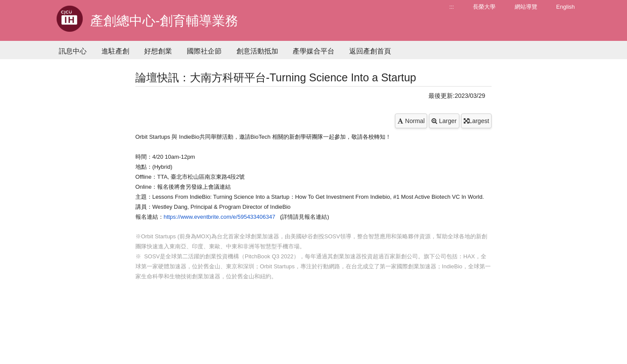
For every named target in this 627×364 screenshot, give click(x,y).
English (565, 7)
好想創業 (158, 51)
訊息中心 (73, 51)
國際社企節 (204, 51)
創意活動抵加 (257, 51)
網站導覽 (526, 7)
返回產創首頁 (370, 51)
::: (452, 7)
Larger (444, 121)
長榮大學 (484, 7)
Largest (477, 121)
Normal (411, 121)
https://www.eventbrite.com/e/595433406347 (220, 217)
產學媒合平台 (313, 51)
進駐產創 (115, 51)
